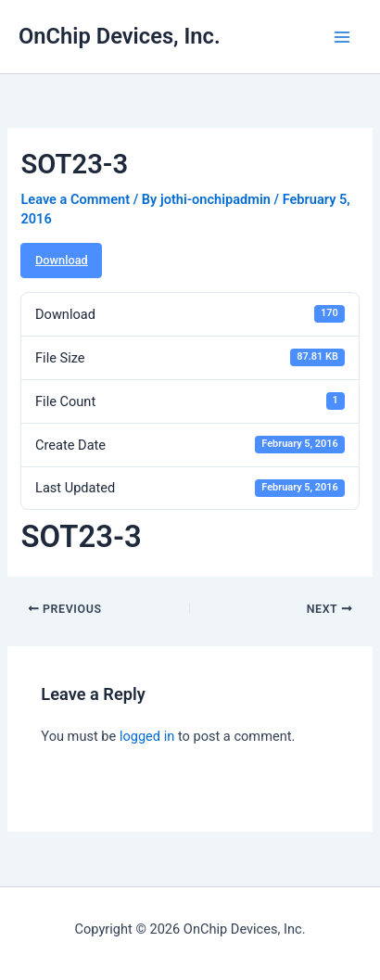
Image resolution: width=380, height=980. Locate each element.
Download (62, 260)
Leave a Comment (75, 199)
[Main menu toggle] (342, 37)
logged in (147, 736)
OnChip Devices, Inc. (120, 36)
